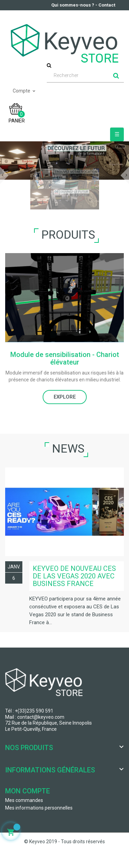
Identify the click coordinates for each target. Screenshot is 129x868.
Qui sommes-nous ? (73, 5)
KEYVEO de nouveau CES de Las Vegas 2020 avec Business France (74, 576)
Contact (107, 5)
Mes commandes (24, 800)
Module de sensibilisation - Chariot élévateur (65, 358)
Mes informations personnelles (39, 808)
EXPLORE (65, 397)
